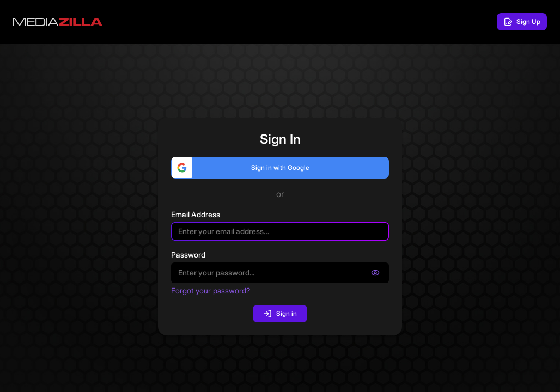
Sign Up (522, 22)
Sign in (280, 314)
